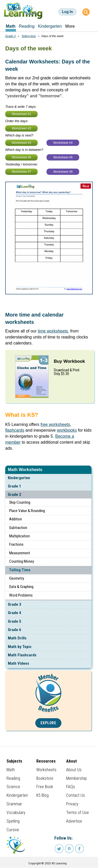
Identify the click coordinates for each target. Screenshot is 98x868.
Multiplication (19, 536)
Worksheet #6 (63, 157)
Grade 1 (15, 486)
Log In (67, 12)
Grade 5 (15, 621)
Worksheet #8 (63, 172)
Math (11, 770)
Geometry (17, 578)
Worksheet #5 (21, 157)
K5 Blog (42, 795)
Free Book (45, 787)
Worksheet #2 (21, 128)
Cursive (13, 830)
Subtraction (18, 528)
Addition (16, 519)
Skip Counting (20, 502)
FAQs (71, 787)
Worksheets (46, 770)
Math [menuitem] (11, 26)
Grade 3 (15, 604)
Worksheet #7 (21, 172)
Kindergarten (19, 478)
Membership (76, 778)
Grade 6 (15, 630)
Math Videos (18, 663)
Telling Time (20, 570)
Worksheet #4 (63, 143)
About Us (74, 770)
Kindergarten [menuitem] (50, 26)
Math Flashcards (22, 655)
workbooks (67, 430)
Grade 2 (15, 495)
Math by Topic (20, 647)
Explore (48, 723)
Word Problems (21, 595)
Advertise (74, 821)
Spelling (13, 821)
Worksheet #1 (21, 114)
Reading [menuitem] (27, 26)
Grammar (14, 804)
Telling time (29, 36)
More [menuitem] (70, 26)
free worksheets (55, 424)
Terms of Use (77, 813)
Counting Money (22, 561)
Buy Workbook (70, 361)
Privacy (72, 804)
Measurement (20, 553)
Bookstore (45, 778)
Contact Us (76, 795)
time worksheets (53, 331)
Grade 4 (15, 613)
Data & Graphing (21, 587)
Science (13, 787)
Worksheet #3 (21, 143)
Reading (13, 778)
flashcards (15, 430)
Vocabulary (16, 813)
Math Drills (17, 638)
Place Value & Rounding (27, 511)
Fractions (16, 544)
